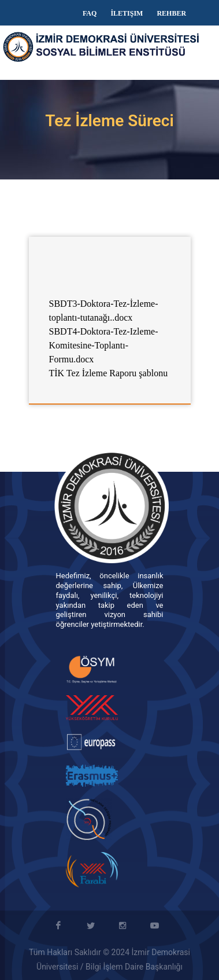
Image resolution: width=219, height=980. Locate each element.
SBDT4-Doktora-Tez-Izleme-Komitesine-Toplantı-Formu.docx (104, 345)
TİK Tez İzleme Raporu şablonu (109, 373)
